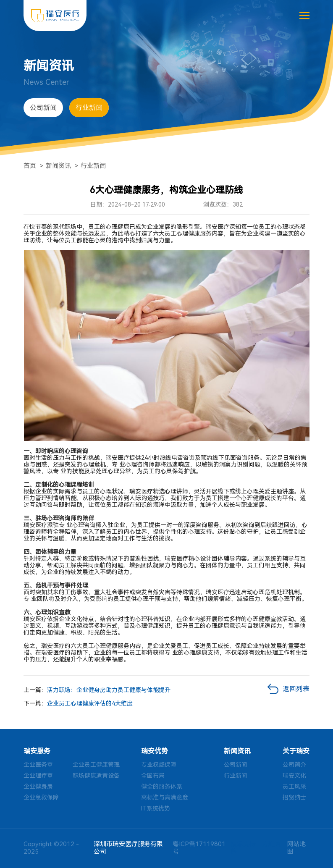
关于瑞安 (296, 751)
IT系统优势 (156, 808)
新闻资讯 (58, 166)
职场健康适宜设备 (96, 776)
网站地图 (296, 848)
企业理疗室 (38, 776)
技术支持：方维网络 (256, 848)
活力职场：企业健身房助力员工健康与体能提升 (109, 690)
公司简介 (294, 765)
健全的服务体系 (162, 787)
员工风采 (294, 787)
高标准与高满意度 (165, 797)
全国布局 (153, 776)
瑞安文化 (294, 776)
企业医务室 (38, 765)
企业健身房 (38, 787)
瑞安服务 (37, 751)
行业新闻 (89, 108)
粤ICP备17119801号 (199, 848)
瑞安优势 (155, 751)
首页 (30, 166)
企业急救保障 (41, 797)
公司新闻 (43, 108)
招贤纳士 (294, 797)
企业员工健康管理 (96, 765)
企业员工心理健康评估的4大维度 (90, 703)
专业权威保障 (159, 765)
